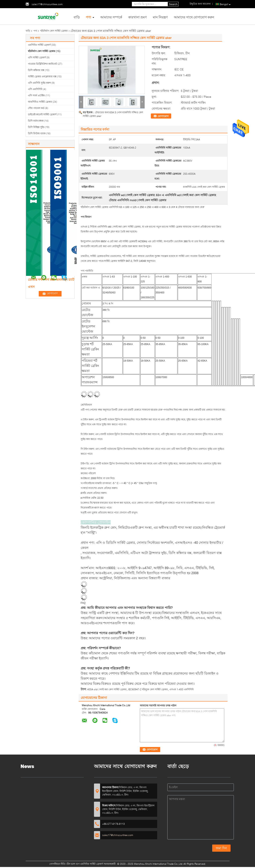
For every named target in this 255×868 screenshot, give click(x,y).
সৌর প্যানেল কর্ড (36, 108)
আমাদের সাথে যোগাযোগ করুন (194, 17)
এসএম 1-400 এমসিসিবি (182, 689)
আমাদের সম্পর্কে (111, 17)
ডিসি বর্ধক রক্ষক (36, 121)
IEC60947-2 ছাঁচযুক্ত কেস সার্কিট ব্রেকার (148, 689)
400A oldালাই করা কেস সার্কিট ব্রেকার (107, 689)
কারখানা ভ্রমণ (137, 17)
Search (173, 4)
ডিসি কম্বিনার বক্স (36, 70)
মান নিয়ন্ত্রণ (160, 17)
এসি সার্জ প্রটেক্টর (36, 95)
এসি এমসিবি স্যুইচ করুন (39, 83)
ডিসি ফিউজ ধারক (37, 133)
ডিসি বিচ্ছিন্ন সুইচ (36, 127)
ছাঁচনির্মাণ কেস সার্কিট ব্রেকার (54, 31)
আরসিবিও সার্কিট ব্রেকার (40, 102)
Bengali (225, 4)
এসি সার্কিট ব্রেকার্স (37, 57)
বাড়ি (77, 17)
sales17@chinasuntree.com (47, 4)
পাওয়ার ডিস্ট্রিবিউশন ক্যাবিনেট (42, 64)
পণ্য (88, 17)
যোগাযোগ (163, 116)
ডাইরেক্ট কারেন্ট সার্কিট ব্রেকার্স (42, 114)
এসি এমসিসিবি (35, 89)
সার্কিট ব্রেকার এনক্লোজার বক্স (42, 76)
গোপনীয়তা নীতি (57, 864)
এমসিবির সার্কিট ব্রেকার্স (39, 45)
